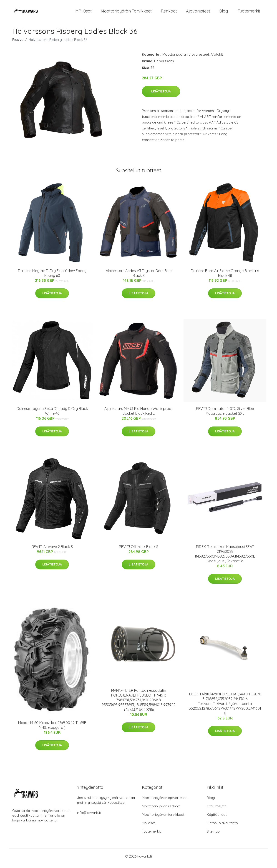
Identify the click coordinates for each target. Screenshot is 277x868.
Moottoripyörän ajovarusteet (186, 58)
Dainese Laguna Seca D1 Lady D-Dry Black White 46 (52, 415)
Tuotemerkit (249, 13)
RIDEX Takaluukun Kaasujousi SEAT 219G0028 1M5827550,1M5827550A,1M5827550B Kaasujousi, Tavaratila (225, 558)
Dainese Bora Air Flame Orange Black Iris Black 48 (225, 277)
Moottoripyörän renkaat (161, 810)
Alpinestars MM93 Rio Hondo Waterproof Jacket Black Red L (138, 415)
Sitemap (213, 835)
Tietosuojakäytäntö (222, 827)
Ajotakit (217, 58)
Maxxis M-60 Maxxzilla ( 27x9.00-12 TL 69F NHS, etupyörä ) (52, 729)
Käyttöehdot (217, 818)
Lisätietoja (161, 95)
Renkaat (169, 13)
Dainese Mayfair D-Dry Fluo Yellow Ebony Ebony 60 (52, 277)
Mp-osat (149, 827)
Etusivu (18, 43)
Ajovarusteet (198, 13)
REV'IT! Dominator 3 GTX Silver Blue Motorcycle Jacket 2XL (225, 415)
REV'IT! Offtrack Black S (139, 551)
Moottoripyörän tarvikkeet (126, 13)
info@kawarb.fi (89, 817)
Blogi (224, 13)
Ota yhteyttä (217, 810)
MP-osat (83, 13)
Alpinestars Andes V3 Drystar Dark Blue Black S (139, 277)
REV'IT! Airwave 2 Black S (52, 551)
